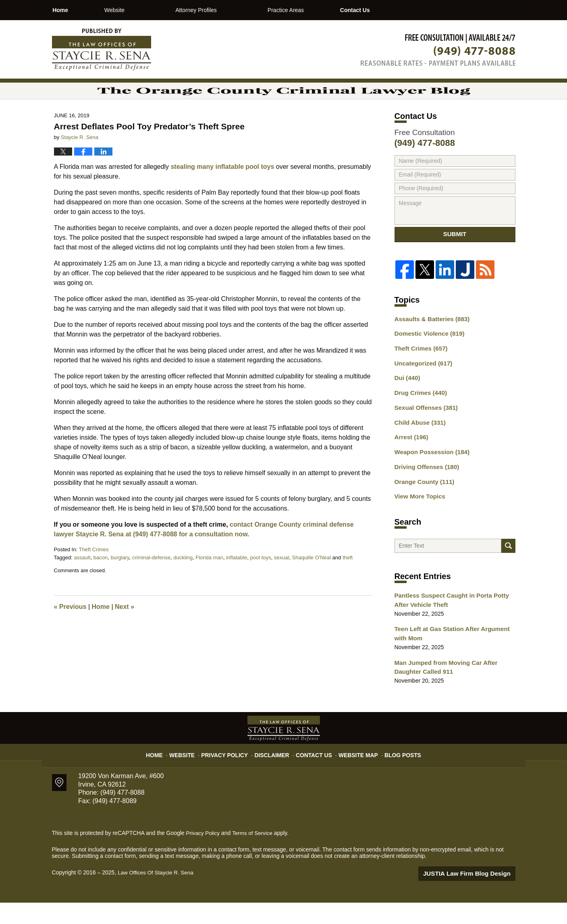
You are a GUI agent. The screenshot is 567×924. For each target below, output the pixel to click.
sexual (282, 580)
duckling (183, 580)
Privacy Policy (232, 773)
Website (143, 10)
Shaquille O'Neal (312, 580)
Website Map (354, 773)
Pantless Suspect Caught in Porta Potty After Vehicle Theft (455, 626)
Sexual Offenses (424, 432)
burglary (120, 580)
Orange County (422, 502)
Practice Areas (314, 10)
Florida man (209, 580)
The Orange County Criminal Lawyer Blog (102, 50)
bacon (101, 580)
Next (125, 629)
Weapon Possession (429, 474)
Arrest (410, 460)
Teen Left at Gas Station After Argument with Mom (454, 658)
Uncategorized (421, 390)
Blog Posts (395, 773)
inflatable (237, 580)
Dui (406, 404)
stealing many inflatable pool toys (222, 189)
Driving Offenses (425, 488)
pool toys (260, 580)
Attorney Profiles (225, 10)
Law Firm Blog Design (477, 895)
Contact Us (397, 10)
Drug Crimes (419, 418)
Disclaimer (275, 773)
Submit (455, 259)
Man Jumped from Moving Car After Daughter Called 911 (442, 690)
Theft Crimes (93, 572)
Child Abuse (418, 446)
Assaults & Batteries (429, 347)
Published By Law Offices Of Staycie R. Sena (438, 50)
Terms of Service (255, 855)
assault (82, 580)
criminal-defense (151, 580)
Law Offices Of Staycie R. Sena (157, 895)
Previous (70, 629)
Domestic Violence (427, 361)
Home (75, 10)
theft (348, 580)
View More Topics (418, 517)
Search (508, 569)
